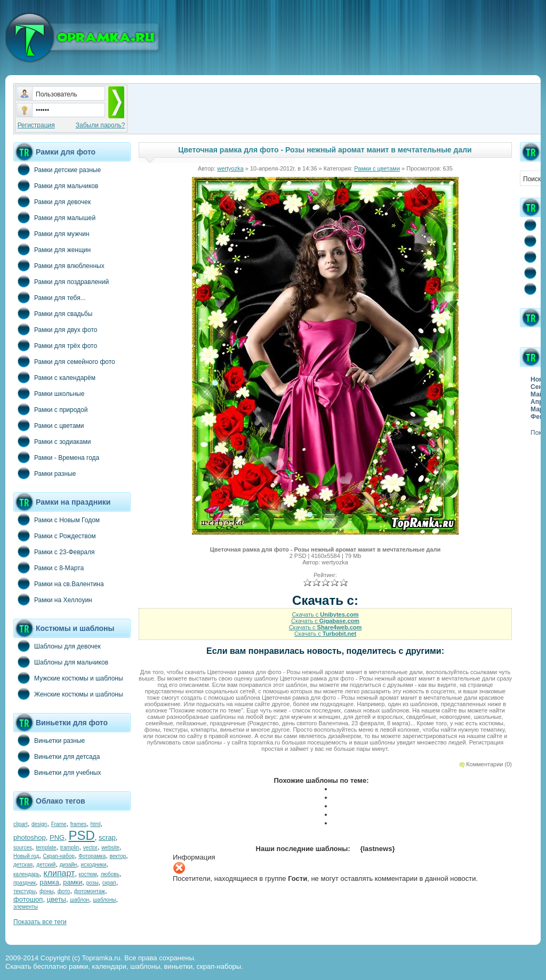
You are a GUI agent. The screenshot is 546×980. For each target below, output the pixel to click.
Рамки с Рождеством (55, 536)
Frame (59, 824)
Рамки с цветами (49, 425)
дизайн (69, 865)
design (39, 824)
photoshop (30, 837)
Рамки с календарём (54, 377)
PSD (81, 835)
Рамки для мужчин (51, 233)
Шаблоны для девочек (57, 646)
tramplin (70, 848)
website (110, 848)
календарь (26, 874)
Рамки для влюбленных (59, 265)
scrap (107, 837)
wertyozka (230, 168)
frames (79, 824)
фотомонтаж (90, 891)
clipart (21, 824)
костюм (88, 874)
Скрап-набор (59, 856)
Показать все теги (40, 922)
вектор (118, 856)
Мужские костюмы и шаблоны (68, 678)
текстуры (25, 891)
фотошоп (28, 899)
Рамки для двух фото (55, 329)
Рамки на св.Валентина (59, 584)
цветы (57, 899)
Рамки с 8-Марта (49, 568)
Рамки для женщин (52, 249)
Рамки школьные (49, 393)
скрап (109, 883)
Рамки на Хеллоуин (53, 600)
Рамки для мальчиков (56, 185)
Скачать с (325, 614)
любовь (110, 874)
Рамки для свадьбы (53, 313)
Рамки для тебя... (50, 297)
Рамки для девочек (52, 201)
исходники (94, 865)
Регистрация (36, 125)
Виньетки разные (49, 740)
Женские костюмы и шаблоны (68, 694)
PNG (57, 837)
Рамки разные (45, 473)
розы (93, 883)
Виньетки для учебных (57, 772)
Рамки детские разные (57, 169)
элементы (26, 907)
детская (23, 865)
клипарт (59, 873)
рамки (73, 882)
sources (23, 848)
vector (90, 848)
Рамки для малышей (54, 217)
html (96, 824)
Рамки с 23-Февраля (54, 552)
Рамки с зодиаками (52, 441)
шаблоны (104, 900)
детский (46, 865)
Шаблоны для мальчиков (61, 662)
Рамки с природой (51, 409)
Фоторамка (92, 856)
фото (64, 891)
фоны (47, 891)
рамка (49, 882)
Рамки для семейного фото (64, 361)
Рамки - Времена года (56, 457)
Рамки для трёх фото (55, 345)
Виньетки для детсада (57, 756)
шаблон (79, 900)
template (46, 848)
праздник (25, 883)
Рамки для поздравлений (61, 281)
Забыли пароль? (101, 125)
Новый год (26, 856)
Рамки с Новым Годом (57, 520)
